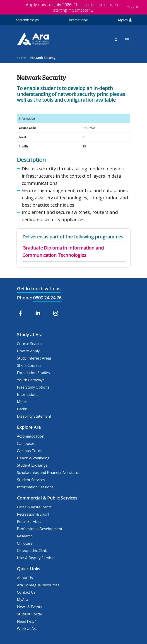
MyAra (125, 20)
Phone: (24, 298)
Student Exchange (32, 465)
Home (22, 58)
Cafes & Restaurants (34, 507)
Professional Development (40, 529)
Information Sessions (35, 487)
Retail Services (29, 522)
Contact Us (26, 592)
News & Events (30, 607)
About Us (25, 578)
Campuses (26, 443)
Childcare (25, 543)
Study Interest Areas (34, 358)
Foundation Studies (33, 373)
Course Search (29, 344)
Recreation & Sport (33, 514)
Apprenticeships (27, 20)
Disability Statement (34, 416)
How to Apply (28, 351)
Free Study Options (33, 387)
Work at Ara (27, 629)
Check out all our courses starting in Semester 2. (74, 7)
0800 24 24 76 (47, 298)
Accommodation (31, 436)
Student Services (31, 480)
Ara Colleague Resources (38, 585)
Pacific (22, 409)
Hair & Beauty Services (36, 558)
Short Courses (29, 365)
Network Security (43, 58)
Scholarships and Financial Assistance (49, 473)
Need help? (27, 621)
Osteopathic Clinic (32, 551)
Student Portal (29, 614)
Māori (22, 402)
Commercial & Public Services (47, 498)
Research (25, 536)
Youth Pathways (31, 380)
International (78, 20)
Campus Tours (30, 451)
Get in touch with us (39, 289)
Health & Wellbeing (33, 458)
